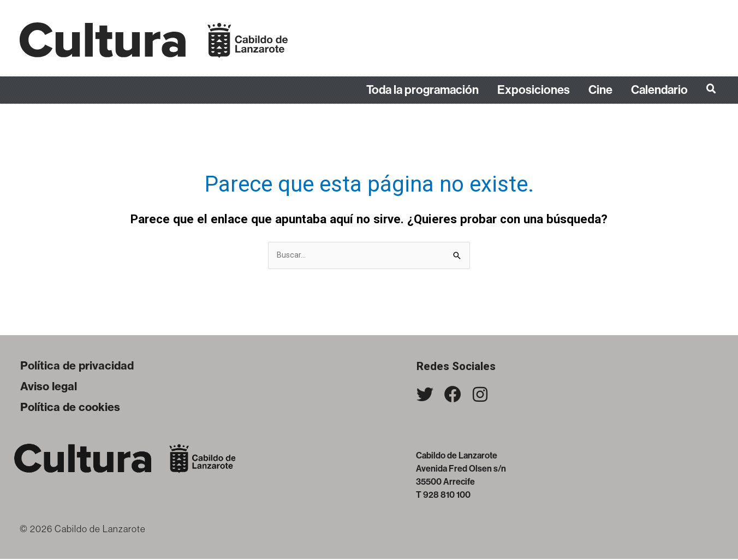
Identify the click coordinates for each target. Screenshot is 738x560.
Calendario (659, 90)
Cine (600, 90)
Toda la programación (422, 90)
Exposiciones (534, 90)
